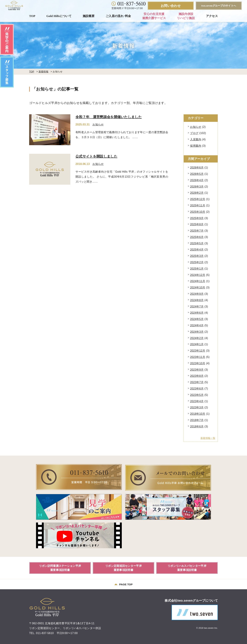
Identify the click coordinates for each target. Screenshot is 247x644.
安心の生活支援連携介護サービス (154, 16)
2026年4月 (197, 180)
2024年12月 (198, 275)
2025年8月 (197, 224)
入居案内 (196, 139)
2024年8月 (197, 300)
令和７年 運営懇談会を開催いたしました (109, 117)
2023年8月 (197, 376)
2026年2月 (197, 193)
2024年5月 (197, 319)
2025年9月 (197, 218)
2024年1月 (197, 344)
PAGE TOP (123, 584)
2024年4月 (197, 325)
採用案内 (196, 146)
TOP (32, 16)
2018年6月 (197, 427)
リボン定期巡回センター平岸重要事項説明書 (123, 567)
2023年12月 (198, 351)
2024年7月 (197, 307)
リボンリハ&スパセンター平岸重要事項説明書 (187, 567)
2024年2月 (197, 338)
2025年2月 (197, 262)
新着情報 (43, 72)
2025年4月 (197, 250)
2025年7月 (197, 231)
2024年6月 (197, 313)
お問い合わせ (171, 6)
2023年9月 (197, 370)
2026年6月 (197, 168)
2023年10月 (198, 363)
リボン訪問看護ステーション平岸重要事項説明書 (60, 567)
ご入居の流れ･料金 (118, 16)
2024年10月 (198, 288)
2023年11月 (198, 357)
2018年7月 (197, 420)
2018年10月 (198, 414)
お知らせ (98, 124)
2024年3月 (197, 332)
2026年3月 (197, 187)
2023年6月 (197, 389)
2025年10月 (198, 212)
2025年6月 (197, 237)
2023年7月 (197, 382)
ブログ (194, 133)
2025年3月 (197, 256)
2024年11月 (198, 281)
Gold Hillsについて (59, 16)
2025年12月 (198, 199)
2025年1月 (197, 269)
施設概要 (89, 16)
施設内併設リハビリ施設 (186, 16)
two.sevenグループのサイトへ (219, 6)
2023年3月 (197, 407)
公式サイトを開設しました (96, 156)
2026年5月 (197, 174)
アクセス (212, 16)
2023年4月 (197, 401)
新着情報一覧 (208, 438)
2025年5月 (197, 243)
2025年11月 (198, 205)
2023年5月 (197, 395)
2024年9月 (197, 294)
